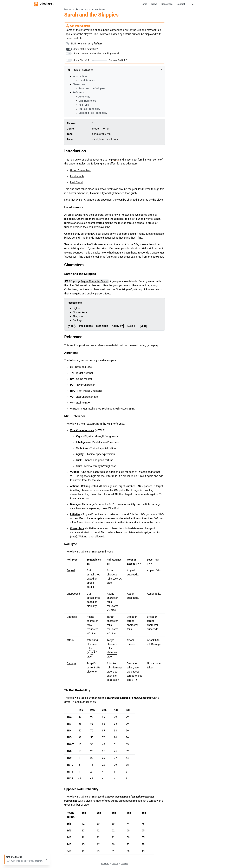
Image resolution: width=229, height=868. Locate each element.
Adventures (99, 10)
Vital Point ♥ (83, 403)
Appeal (71, 570)
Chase (74, 528)
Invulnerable (77, 176)
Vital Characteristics (82, 430)
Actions (75, 486)
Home (144, 4)
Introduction (80, 76)
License (124, 864)
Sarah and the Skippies (92, 88)
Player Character (85, 385)
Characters (79, 84)
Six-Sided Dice (83, 367)
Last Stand (76, 182)
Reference (78, 92)
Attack (70, 640)
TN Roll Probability (89, 109)
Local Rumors (86, 80)
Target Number (84, 373)
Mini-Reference (87, 101)
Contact (181, 4)
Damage (75, 504)
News (154, 4)
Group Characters (80, 170)
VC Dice (75, 472)
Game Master (84, 379)
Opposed (72, 617)
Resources (167, 4)
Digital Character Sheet (94, 281)
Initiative (75, 514)
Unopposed (73, 594)
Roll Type (84, 105)
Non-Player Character (90, 391)
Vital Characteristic (87, 397)
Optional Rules (77, 164)
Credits (115, 864)
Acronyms (84, 97)
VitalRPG (105, 864)
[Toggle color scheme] (192, 4)
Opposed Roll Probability (93, 113)
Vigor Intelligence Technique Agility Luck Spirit (108, 409)
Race (81, 528)
